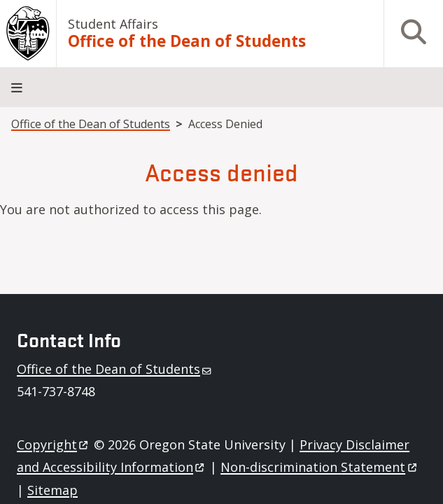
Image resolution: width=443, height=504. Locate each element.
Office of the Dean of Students (187, 41)
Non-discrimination (319, 467)
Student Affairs (113, 24)
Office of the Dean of (115, 369)
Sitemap (52, 490)
